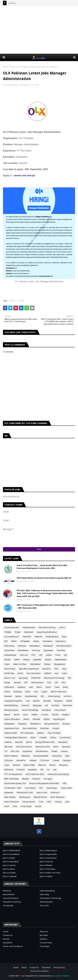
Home (6, 67)
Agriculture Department (29, 669)
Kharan (53, 765)
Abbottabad (35, 664)
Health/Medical (52, 637)
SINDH (14, 641)
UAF (56, 682)
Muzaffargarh (59, 719)
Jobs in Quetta (9, 873)
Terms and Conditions (13, 946)
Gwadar (36, 701)
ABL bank (8, 747)
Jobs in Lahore (9, 865)
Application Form (12, 728)
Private (13, 67)
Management (59, 664)
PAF (69, 678)
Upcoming (23, 678)
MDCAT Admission (59, 692)
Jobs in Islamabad (11, 862)
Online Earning (54, 696)
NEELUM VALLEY (40, 797)
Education (47, 669)
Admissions (61, 641)
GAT (41, 788)
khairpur (66, 724)
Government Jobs (12, 627)
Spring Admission (52, 724)
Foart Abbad (30, 788)
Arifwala (33, 760)
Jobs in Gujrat (9, 858)
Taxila (57, 687)
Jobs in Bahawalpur (48, 850)
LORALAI (8, 742)
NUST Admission (58, 797)
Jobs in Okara (9, 869)
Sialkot (17, 660)
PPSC (33, 655)
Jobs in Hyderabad (48, 858)
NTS (26, 682)
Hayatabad (27, 751)
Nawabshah (9, 724)
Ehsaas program (11, 710)
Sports (29, 742)
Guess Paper (52, 788)
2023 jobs (9, 760)
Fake (65, 783)
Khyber (47, 719)
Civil (28, 701)
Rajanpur (22, 687)
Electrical (7, 891)
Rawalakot (32, 770)
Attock (20, 673)
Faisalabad (47, 641)
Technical (25, 705)
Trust (41, 802)
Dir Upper (48, 779)
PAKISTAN (27, 637)
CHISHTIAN (36, 678)
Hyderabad (9, 687)
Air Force (68, 696)
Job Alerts (44, 935)
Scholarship (9, 650)
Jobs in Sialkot (46, 876)
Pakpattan (22, 724)
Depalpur (67, 760)
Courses (45, 715)
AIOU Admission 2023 (35, 774)
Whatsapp (37, 705)
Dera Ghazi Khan (34, 673)
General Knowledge (30, 710)
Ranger (7, 682)
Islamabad (29, 632)
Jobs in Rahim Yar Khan (50, 873)
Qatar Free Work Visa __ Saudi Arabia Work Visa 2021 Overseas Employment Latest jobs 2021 (42, 567)
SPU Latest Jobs (27, 733)
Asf (46, 705)
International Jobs (64, 646)
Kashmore (55, 793)
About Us (44, 931)
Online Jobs (57, 756)
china (15, 806)
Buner (56, 747)
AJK (65, 655)
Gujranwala (48, 650)
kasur (26, 715)
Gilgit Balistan (60, 660)
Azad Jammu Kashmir (13, 701)
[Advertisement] (40, 30)
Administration (29, 627)
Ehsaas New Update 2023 (15, 783)
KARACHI (13, 301)
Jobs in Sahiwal (10, 876)
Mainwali (19, 742)
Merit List (24, 655)
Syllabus (41, 733)
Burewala (66, 747)
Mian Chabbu (10, 797)
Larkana (64, 751)
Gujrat (48, 687)
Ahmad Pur (21, 760)
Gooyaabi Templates (61, 976)
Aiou (57, 673)
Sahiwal (48, 660)
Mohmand (9, 770)
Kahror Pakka (29, 765)
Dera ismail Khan (30, 728)
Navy (64, 669)
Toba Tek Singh (54, 733)
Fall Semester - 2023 (13, 788)
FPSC (56, 669)
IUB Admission (42, 751)
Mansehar (63, 765)
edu (55, 770)
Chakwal (43, 738)
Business (36, 779)
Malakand (26, 756)
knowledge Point (12, 85)
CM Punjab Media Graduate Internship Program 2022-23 (44, 578)
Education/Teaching (47, 627)
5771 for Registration (13, 774)
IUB (41, 655)
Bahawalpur (35, 646)
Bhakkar (26, 779)
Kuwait (54, 751)
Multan (36, 641)
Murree (18, 696)
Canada (56, 760)
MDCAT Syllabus (11, 756)
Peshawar (22, 646)
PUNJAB (8, 632)
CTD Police (44, 760)
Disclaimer (8, 943)
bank (64, 637)
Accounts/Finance (12, 637)
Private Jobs (8, 905)
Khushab (36, 719)
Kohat (28, 692)
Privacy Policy (46, 943)
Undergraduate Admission (16, 738)
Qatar (65, 673)
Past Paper (45, 946)
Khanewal (18, 692)
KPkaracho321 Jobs (25, 793)
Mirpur (7, 715)
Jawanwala (9, 793)
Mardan (17, 682)
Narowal (47, 701)
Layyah (44, 692)
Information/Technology (54, 678)
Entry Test (15, 751)
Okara (7, 664)
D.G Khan (55, 705)
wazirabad (63, 742)
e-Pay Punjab (26, 806)
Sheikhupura (35, 724)
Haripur (56, 728)
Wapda (26, 660)
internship (61, 650)
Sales (67, 756)
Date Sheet (67, 705)
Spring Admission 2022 (45, 742)
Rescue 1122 (10, 678)
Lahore (62, 627)
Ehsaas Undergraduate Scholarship (44, 783)
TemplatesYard (31, 976)
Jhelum (26, 719)
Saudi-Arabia (10, 669)
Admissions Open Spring (58, 774)
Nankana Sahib (11, 733)
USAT (49, 802)
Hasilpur (66, 715)
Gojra (7, 765)
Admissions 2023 (43, 747)
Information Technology (50, 898)
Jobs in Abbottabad (11, 850)
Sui (48, 770)
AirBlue (35, 715)
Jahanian (16, 765)
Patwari (47, 664)
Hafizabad (46, 710)
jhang (65, 687)
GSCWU (55, 715)
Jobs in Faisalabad (11, 854)
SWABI (69, 701)
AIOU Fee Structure (24, 747)
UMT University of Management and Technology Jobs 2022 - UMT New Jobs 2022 (45, 606)
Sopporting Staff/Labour (47, 632)
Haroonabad (60, 710)
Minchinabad (25, 797)
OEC (42, 696)
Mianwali (8, 696)
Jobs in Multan (46, 865)
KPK (6, 641)
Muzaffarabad (31, 696)
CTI (6, 751)
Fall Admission (37, 682)
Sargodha (37, 660)
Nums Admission (12, 802)
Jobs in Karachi (46, 862)
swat (31, 687)
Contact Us (8, 935)
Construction (65, 738)
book (7, 806)
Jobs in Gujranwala (48, 854)
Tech (49, 682)
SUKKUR (48, 673)
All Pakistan (25, 641)
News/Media (23, 650)
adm (67, 802)
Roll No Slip (9, 673)
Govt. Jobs (44, 905)
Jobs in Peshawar (48, 869)
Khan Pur (42, 765)
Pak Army (36, 650)
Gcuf (36, 692)
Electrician (45, 728)
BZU (64, 682)
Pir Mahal (21, 770)
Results (7, 660)
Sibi (42, 770)
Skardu (17, 715)
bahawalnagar (10, 655)
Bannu (39, 687)
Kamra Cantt (42, 793)
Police (58, 655)
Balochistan (9, 646)
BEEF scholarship (11, 779)
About (24, 968)
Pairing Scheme (29, 802)
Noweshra (58, 701)
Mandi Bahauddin (41, 756)
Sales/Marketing (11, 705)
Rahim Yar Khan (20, 664)
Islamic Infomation (12, 719)
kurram (38, 806)
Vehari (33, 738)
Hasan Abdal (66, 788)
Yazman (58, 802)
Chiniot (53, 738)
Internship (44, 894)
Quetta (49, 655)
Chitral (7, 692)
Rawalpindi (48, 646)
